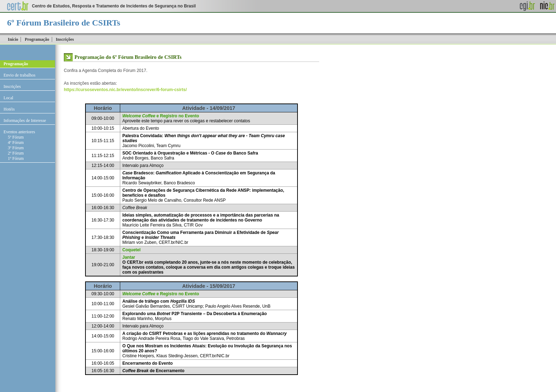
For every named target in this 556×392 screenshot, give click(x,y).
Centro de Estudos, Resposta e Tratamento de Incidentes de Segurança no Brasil (114, 6)
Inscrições (65, 39)
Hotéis (9, 109)
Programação (37, 39)
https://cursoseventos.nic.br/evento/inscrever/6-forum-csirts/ (125, 90)
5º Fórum (16, 137)
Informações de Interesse (25, 121)
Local (8, 98)
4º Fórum (16, 142)
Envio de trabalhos (20, 75)
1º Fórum (16, 158)
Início (13, 39)
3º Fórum (16, 148)
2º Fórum (16, 153)
